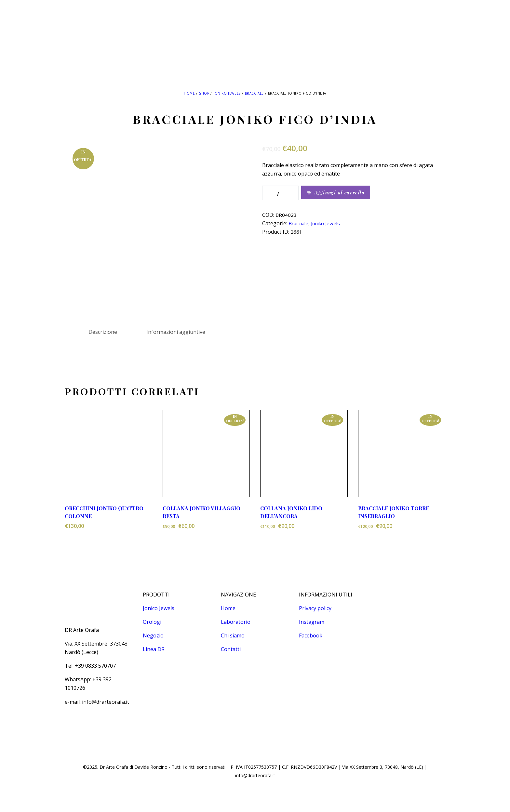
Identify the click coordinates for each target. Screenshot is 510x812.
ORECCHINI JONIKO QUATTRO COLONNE (104, 512)
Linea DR (154, 649)
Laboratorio (236, 622)
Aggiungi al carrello (339, 193)
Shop (204, 93)
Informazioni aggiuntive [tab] (176, 332)
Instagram (312, 622)
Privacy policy (315, 608)
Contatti (231, 649)
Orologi (152, 622)
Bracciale (254, 93)
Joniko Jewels (227, 93)
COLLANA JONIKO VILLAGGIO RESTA (201, 512)
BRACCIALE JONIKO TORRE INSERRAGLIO (394, 512)
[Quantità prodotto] (280, 193)
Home (189, 93)
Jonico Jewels (159, 608)
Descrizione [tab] (103, 332)
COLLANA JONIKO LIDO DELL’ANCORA (291, 512)
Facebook (311, 635)
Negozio (153, 635)
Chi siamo (233, 635)
